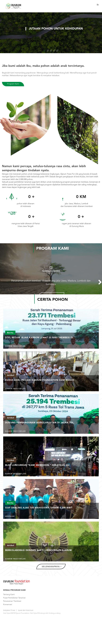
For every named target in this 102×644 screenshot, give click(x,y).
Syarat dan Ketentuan (26, 610)
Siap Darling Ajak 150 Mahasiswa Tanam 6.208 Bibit (39, 508)
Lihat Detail (52, 295)
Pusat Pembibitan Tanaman (14, 598)
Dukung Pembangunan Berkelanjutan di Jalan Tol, (40, 423)
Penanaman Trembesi (12, 601)
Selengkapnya (52, 567)
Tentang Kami (9, 595)
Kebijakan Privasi (9, 610)
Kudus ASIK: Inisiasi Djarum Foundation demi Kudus (40, 380)
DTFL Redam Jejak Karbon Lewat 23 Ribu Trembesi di (39, 338)
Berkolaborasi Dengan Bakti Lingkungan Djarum (38, 550)
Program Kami (13, 84)
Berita (10, 333)
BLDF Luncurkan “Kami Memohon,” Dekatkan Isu (37, 465)
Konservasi (8, 605)
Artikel (11, 375)
